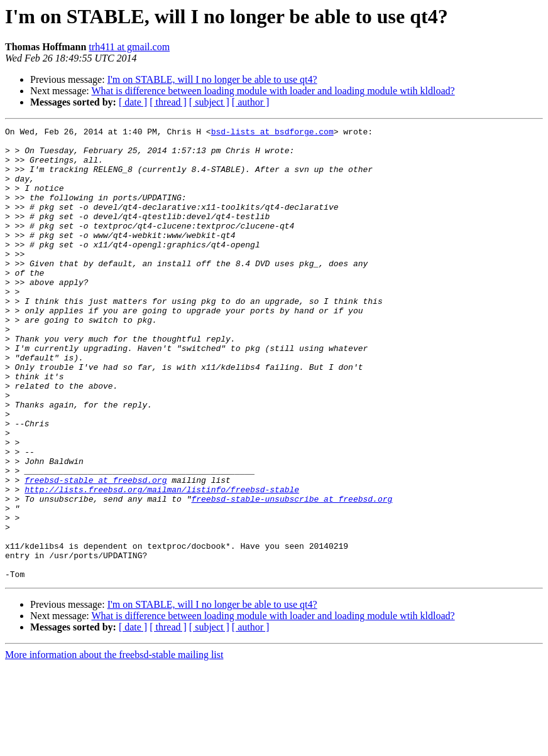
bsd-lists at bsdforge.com (272, 133)
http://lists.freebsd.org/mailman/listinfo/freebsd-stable (162, 563)
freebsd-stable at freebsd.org (96, 551)
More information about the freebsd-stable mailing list (114, 745)
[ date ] (133, 102)
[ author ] (251, 102)
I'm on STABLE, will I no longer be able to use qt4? (212, 79)
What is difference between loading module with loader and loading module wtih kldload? (273, 91)
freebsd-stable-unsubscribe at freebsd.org (292, 574)
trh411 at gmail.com (129, 47)
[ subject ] (209, 102)
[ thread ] (168, 102)
